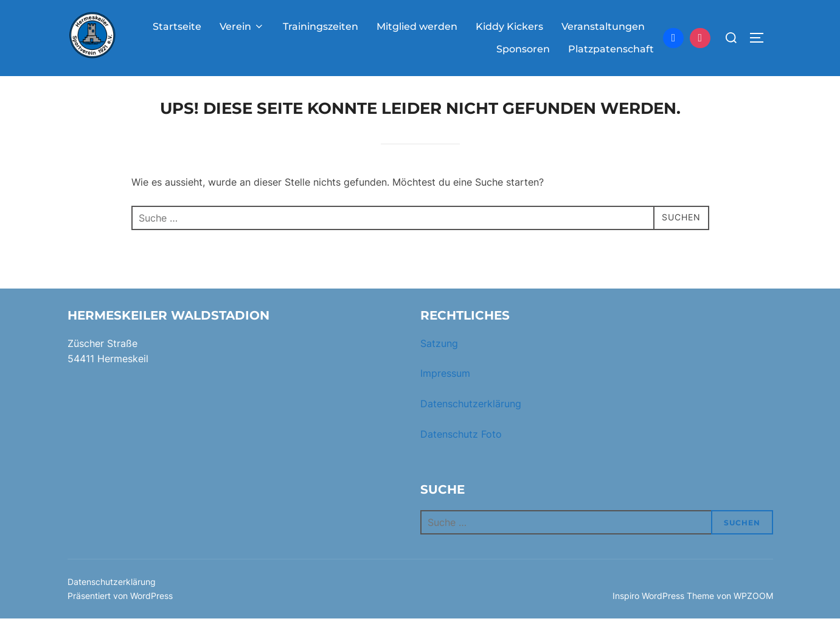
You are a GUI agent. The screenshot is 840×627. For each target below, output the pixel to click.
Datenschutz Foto (461, 442)
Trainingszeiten (321, 26)
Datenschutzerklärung (471, 412)
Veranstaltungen (603, 26)
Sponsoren (523, 49)
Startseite (177, 26)
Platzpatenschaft (611, 49)
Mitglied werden (417, 26)
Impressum (445, 382)
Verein (242, 26)
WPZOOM (753, 604)
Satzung (439, 351)
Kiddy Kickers (509, 26)
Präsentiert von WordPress (120, 604)
